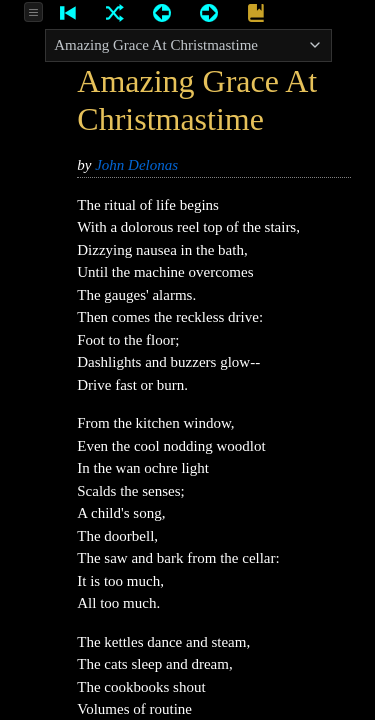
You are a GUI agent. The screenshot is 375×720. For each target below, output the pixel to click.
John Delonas (136, 165)
